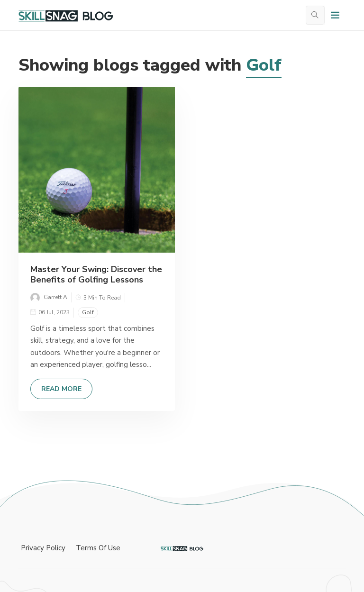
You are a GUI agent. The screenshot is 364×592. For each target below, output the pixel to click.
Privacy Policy (43, 548)
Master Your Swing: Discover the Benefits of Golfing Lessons (96, 274)
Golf (88, 312)
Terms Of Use (98, 548)
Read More (61, 389)
